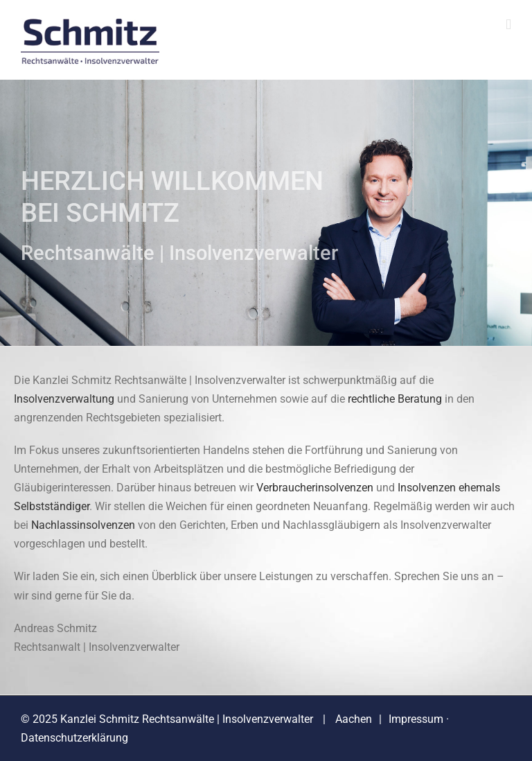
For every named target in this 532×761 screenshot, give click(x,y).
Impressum (416, 719)
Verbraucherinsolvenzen (315, 488)
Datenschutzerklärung (74, 738)
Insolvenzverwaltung (64, 399)
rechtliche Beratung (395, 399)
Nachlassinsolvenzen (83, 525)
